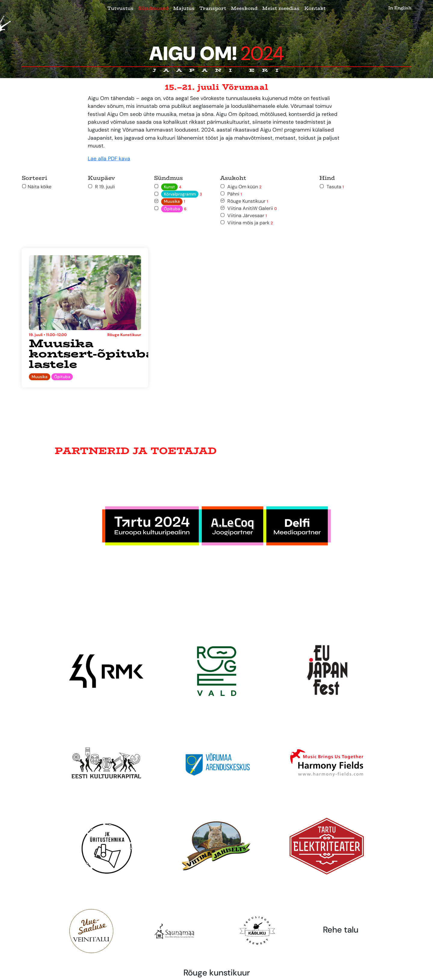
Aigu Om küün (241, 187)
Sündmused (153, 8)
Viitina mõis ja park (246, 223)
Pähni (231, 194)
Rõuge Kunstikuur (244, 201)
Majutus (184, 8)
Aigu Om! (217, 54)
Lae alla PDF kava (109, 159)
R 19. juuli (101, 187)
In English (400, 8)
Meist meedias (281, 8)
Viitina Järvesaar (243, 215)
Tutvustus (120, 8)
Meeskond (244, 8)
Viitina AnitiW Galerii (249, 208)
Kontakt (315, 8)
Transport (213, 8)
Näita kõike (37, 187)
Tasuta (332, 187)
